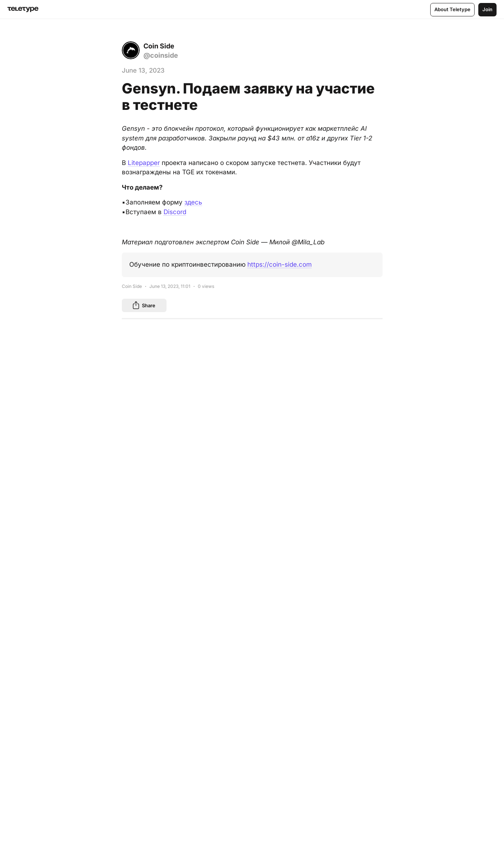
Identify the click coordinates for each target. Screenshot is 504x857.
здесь (193, 202)
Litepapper (144, 163)
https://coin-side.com (280, 264)
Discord (175, 212)
